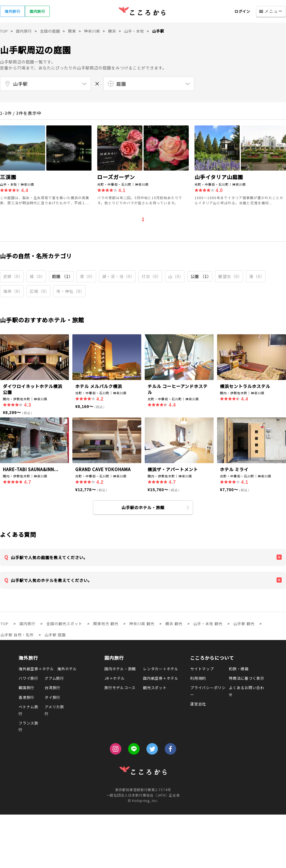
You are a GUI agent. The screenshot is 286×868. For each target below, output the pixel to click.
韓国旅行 (26, 688)
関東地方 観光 (106, 624)
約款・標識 (239, 669)
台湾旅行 (52, 688)
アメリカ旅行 (54, 710)
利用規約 (198, 678)
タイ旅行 (52, 697)
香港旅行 (26, 697)
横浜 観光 (174, 624)
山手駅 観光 (244, 624)
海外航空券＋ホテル (36, 669)
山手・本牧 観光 (208, 624)
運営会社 (198, 704)
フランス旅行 (28, 726)
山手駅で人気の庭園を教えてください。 (49, 557)
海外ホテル (67, 669)
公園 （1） (201, 276)
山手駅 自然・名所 (17, 635)
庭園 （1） (62, 276)
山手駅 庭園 (55, 635)
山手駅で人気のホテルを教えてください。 (51, 580)
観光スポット (155, 688)
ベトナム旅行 (28, 710)
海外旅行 (12, 11)
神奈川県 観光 (142, 624)
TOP (5, 624)
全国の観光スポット (64, 624)
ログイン (242, 11)
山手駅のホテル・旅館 (143, 507)
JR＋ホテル (115, 678)
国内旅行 (37, 11)
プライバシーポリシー (208, 691)
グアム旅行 (54, 678)
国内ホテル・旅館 (120, 669)
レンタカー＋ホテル (161, 669)
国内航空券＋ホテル (161, 678)
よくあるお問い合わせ (247, 691)
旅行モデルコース (120, 688)
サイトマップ (202, 669)
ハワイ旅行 (28, 678)
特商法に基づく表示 (247, 678)
